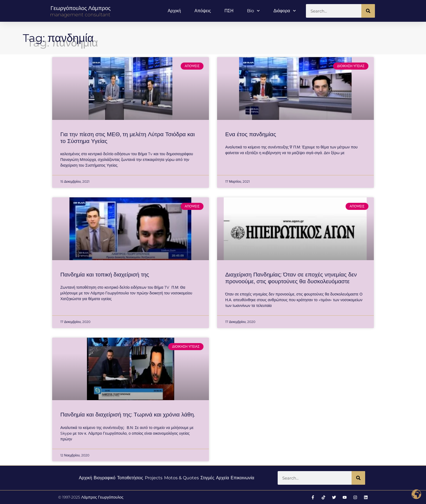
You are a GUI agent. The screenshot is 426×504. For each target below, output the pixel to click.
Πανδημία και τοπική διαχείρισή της (105, 274)
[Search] (368, 11)
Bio (253, 11)
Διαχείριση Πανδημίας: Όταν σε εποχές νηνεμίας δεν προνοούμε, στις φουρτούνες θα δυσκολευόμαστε (291, 278)
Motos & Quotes (181, 478)
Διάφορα (284, 11)
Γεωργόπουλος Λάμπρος (81, 8)
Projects (154, 478)
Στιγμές (207, 478)
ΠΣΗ (229, 11)
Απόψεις (203, 11)
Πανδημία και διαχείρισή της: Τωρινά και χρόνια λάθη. (128, 414)
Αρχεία (223, 478)
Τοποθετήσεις (130, 478)
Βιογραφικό (105, 478)
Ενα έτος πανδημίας (251, 134)
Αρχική (174, 11)
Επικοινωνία (242, 478)
